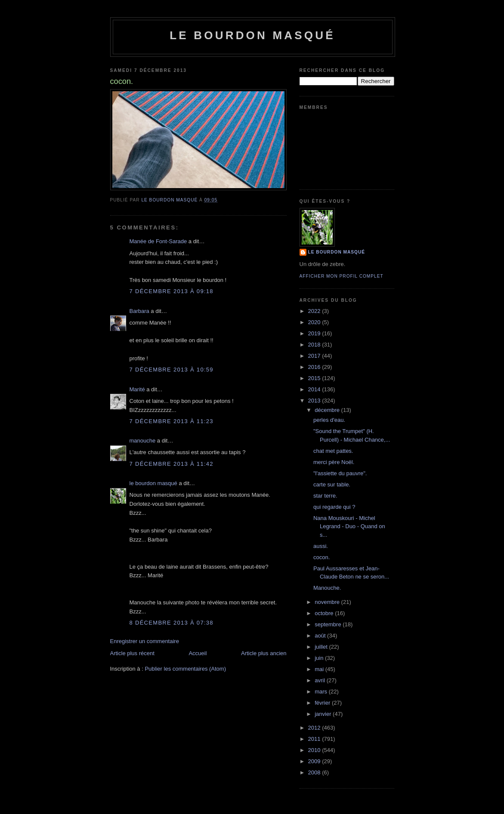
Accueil (198, 653)
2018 (315, 345)
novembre (328, 602)
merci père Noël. (334, 462)
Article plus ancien (264, 653)
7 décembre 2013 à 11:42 (172, 464)
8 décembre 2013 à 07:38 (172, 623)
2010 (315, 750)
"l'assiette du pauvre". (340, 473)
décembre (328, 410)
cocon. (322, 557)
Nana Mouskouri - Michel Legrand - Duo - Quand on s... (349, 526)
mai (320, 669)
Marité (137, 389)
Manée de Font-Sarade (158, 241)
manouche (143, 441)
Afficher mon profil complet (342, 276)
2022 (315, 311)
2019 (315, 333)
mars (322, 692)
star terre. (325, 496)
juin (320, 658)
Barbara (139, 311)
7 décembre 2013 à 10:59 (172, 370)
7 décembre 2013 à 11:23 (172, 421)
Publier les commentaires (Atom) (185, 669)
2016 (315, 367)
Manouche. (327, 588)
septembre (329, 624)
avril (320, 680)
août (321, 636)
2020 (315, 322)
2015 (315, 378)
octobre (325, 613)
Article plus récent (132, 653)
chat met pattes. (333, 451)
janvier (324, 714)
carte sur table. (332, 484)
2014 (315, 389)
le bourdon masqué (252, 35)
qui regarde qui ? (334, 507)
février (323, 703)
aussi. (321, 546)
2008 (315, 772)
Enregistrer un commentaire (145, 641)
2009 (315, 761)
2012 (315, 728)
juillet (322, 647)
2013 (315, 401)
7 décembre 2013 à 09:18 (172, 291)
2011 (315, 739)
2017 (315, 356)
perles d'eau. (329, 420)
